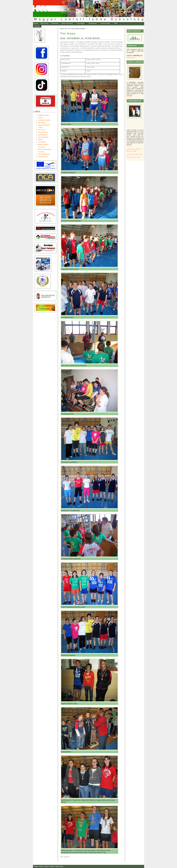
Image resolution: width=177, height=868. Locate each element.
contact (41, 866)
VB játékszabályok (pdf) (133, 157)
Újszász (40, 118)
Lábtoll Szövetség (67, 23)
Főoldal (36, 23)
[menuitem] (36, 24)
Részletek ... (130, 97)
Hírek (116, 23)
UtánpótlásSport (43, 157)
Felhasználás (131, 58)
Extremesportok (43, 132)
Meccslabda (42, 123)
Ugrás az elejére (50, 866)
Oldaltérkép (55, 23)
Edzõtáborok (42, 142)
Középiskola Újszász (44, 120)
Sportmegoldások (43, 137)
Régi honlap (45, 23)
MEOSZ (40, 140)
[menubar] (78, 25)
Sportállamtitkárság (44, 154)
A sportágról (81, 23)
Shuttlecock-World (44, 115)
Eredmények (93, 23)
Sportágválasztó (43, 135)
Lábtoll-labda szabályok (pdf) (134, 154)
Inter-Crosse (42, 130)
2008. (69, 29)
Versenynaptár (105, 23)
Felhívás (37, 26)
